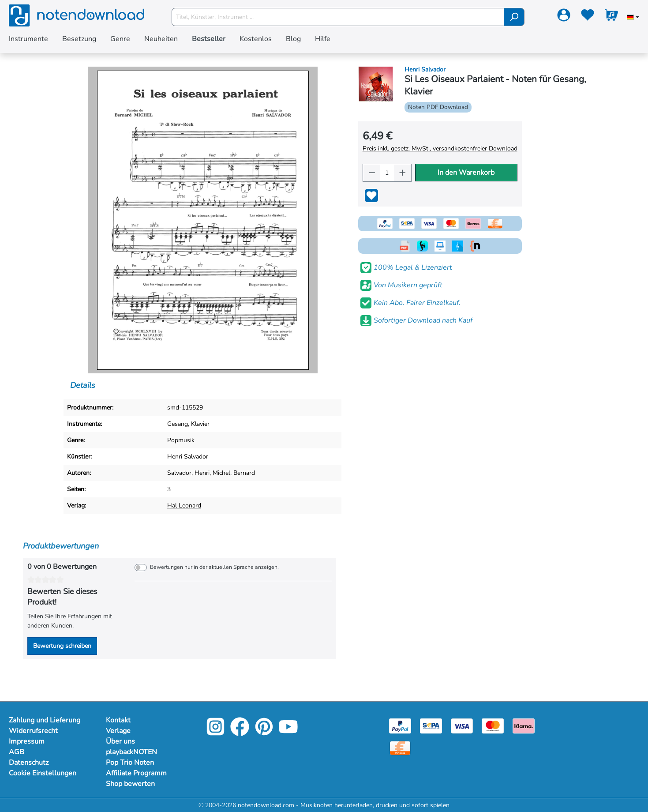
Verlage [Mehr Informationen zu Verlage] (118, 731)
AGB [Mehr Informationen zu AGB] (17, 752)
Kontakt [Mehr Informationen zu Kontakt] (118, 720)
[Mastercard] (493, 725)
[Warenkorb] (611, 17)
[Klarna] (524, 725)
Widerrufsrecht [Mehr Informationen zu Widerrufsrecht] (33, 731)
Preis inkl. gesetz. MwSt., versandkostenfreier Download (440, 148)
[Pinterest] (264, 733)
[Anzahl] (387, 173)
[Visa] (462, 725)
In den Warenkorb (466, 173)
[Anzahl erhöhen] (403, 173)
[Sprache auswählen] (633, 18)
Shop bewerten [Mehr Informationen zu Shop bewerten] (130, 784)
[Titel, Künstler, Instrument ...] (338, 17)
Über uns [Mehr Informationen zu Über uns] (120, 741)
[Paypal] (400, 725)
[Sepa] (431, 725)
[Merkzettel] (588, 17)
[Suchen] (514, 17)
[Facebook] (240, 733)
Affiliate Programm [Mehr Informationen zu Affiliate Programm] (136, 773)
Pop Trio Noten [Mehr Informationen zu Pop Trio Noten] (130, 763)
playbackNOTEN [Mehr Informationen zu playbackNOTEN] (131, 752)
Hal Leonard (184, 506)
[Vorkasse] (400, 747)
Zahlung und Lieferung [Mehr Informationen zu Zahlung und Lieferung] (45, 720)
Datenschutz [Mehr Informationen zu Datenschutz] (29, 763)
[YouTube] (288, 733)
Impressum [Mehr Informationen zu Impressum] (27, 741)
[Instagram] (215, 733)
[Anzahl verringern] (372, 173)
